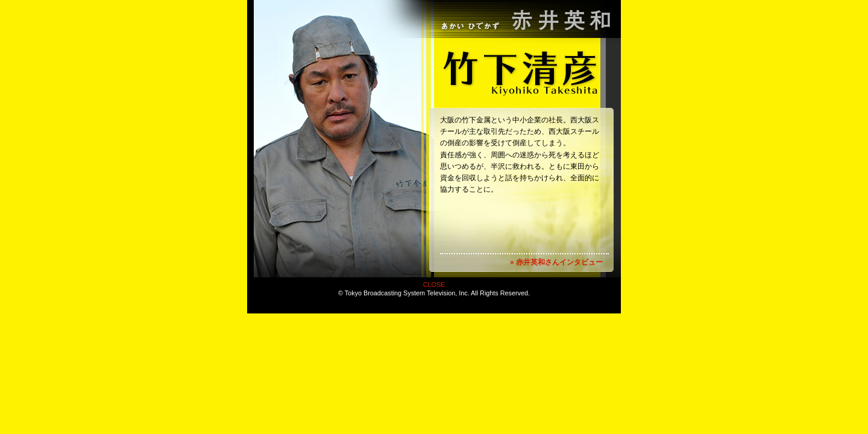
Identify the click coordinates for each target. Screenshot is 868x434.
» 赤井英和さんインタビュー (556, 262)
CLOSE (434, 285)
